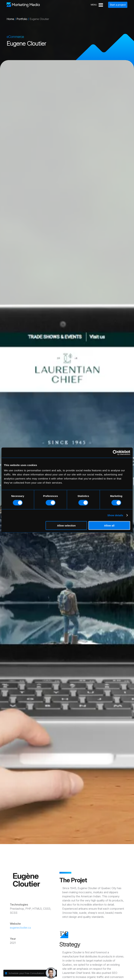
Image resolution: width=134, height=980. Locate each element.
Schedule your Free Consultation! (26, 973)
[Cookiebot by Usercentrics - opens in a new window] (115, 453)
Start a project (118, 5)
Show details (115, 515)
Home (10, 19)
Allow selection (66, 526)
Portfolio (22, 19)
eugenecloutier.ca (17, 928)
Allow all (109, 526)
